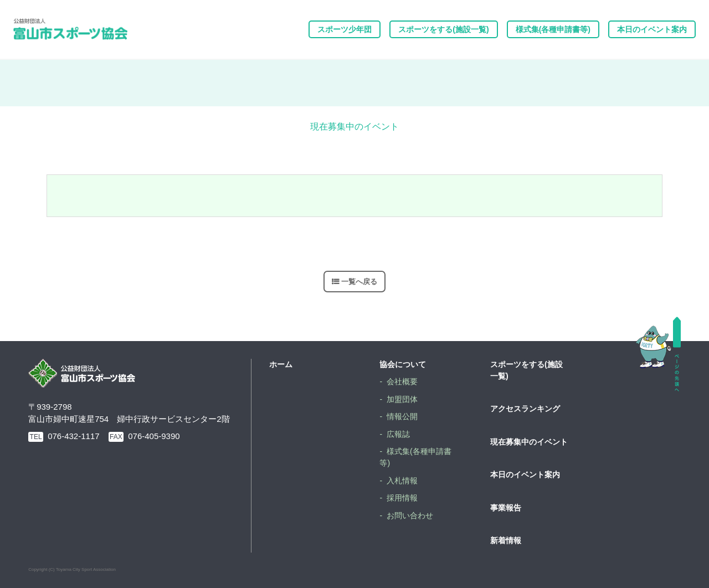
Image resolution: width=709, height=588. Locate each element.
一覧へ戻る (359, 282)
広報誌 (398, 434)
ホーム (281, 364)
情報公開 (402, 416)
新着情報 (506, 540)
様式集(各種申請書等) (553, 29)
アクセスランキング (525, 409)
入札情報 (402, 481)
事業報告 (506, 508)
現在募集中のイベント (529, 442)
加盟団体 (402, 399)
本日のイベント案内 (652, 29)
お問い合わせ (410, 515)
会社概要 (402, 381)
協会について (403, 364)
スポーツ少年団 (345, 29)
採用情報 (402, 498)
